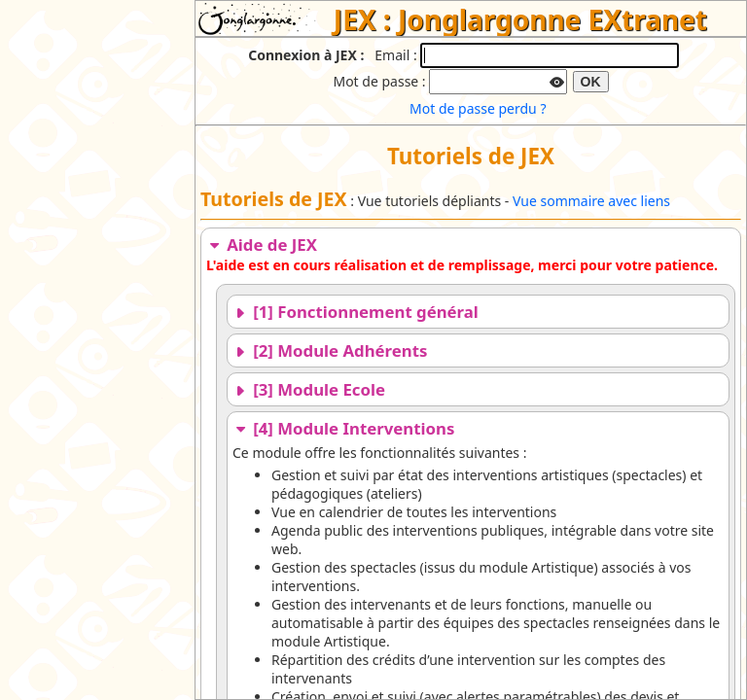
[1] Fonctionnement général (356, 312)
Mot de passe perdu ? (478, 108)
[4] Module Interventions (343, 428)
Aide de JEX (262, 245)
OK (591, 82)
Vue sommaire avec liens (591, 201)
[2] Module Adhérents (330, 350)
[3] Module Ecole (309, 389)
